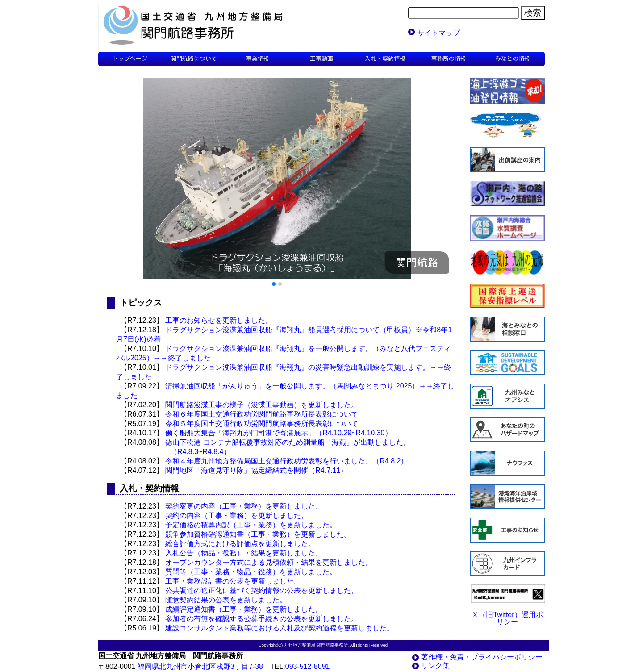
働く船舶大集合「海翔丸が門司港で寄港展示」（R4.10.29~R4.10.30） (278, 433)
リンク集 (435, 666)
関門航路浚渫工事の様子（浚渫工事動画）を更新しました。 (262, 405)
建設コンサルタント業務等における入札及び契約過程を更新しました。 (280, 628)
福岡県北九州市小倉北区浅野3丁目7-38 (200, 666)
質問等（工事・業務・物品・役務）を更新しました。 (251, 572)
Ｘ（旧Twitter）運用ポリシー (507, 618)
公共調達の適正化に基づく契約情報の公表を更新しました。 (262, 591)
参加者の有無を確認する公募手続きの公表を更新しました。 (262, 619)
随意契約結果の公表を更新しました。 (226, 600)
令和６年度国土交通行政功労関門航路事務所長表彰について (262, 414)
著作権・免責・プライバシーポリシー (482, 657)
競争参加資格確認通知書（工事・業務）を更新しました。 (258, 534)
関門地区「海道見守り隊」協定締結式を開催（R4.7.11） (256, 470)
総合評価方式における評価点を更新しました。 (240, 544)
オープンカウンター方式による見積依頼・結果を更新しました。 (269, 562)
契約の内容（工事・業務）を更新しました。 (237, 515)
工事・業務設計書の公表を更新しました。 (233, 581)
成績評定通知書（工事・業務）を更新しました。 (244, 609)
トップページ (130, 59)
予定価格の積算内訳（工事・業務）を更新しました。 (251, 525)
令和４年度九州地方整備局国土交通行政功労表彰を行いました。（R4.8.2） (286, 461)
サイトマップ (438, 33)
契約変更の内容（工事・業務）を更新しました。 (244, 506)
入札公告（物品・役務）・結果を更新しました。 (244, 553)
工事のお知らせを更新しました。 (219, 320)
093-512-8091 (308, 666)
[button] (274, 284)
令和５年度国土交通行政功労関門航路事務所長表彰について (262, 424)
